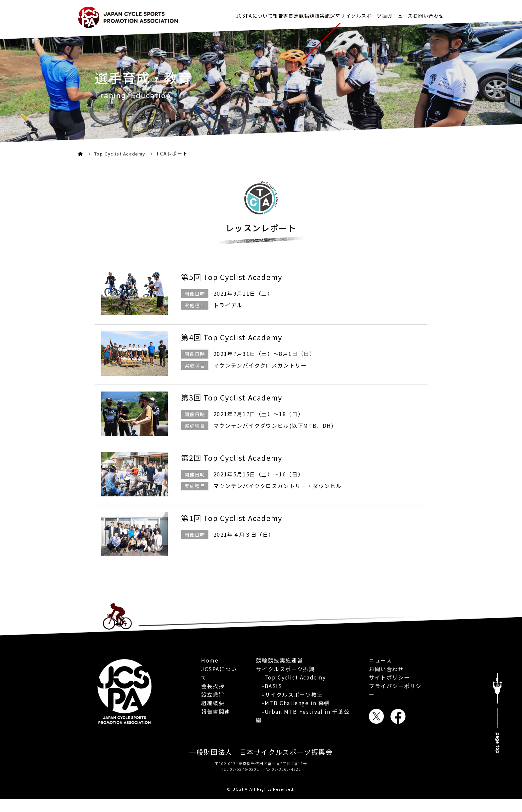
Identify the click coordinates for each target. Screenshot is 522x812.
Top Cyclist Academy (123, 153)
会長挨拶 (213, 688)
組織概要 (213, 705)
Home (210, 663)
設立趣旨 (213, 697)
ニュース (395, 14)
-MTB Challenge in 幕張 (293, 721)
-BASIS (269, 704)
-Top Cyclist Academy (291, 695)
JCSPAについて (218, 14)
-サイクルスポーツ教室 (289, 712)
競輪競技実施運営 (298, 14)
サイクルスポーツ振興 (352, 14)
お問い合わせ (428, 14)
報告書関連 (257, 14)
